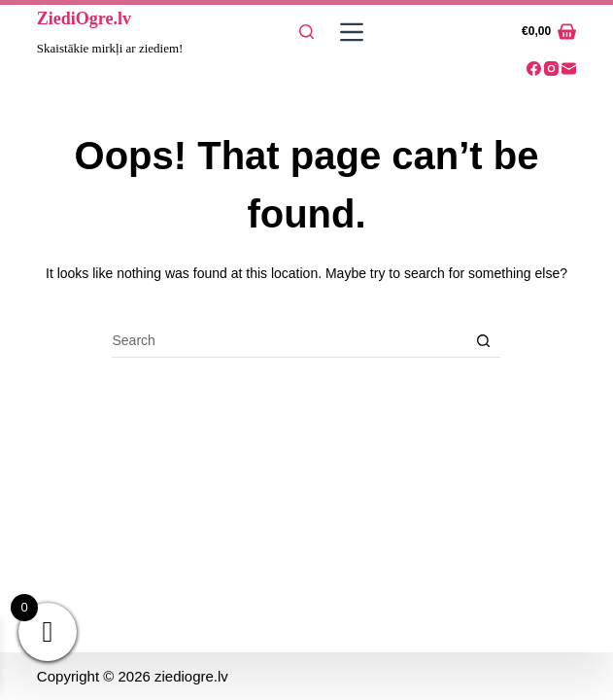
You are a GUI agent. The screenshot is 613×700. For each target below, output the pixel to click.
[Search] (306, 32)
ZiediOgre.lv (84, 18)
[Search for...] (289, 341)
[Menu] (348, 32)
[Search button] (483, 341)
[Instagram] (551, 69)
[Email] (569, 69)
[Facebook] (534, 69)
